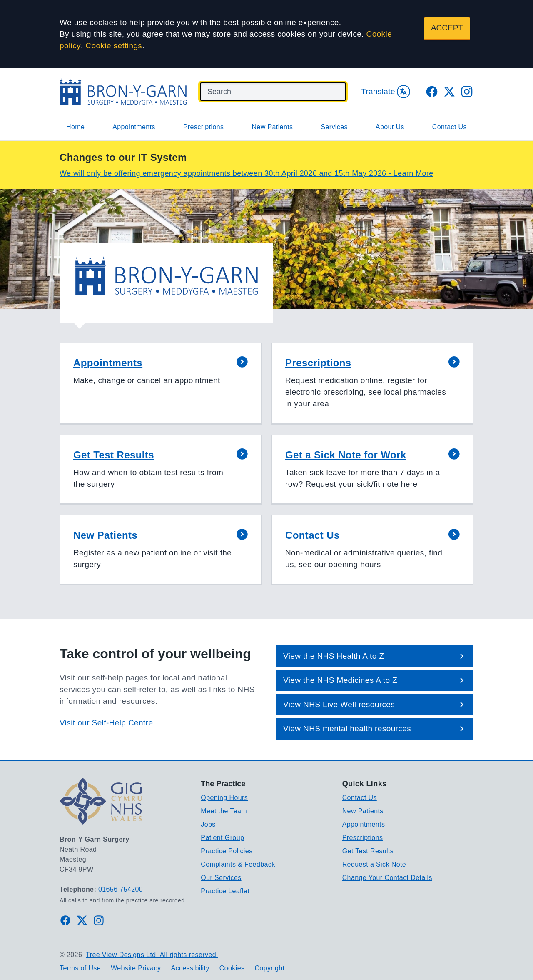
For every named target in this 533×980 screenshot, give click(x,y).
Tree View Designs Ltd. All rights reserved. (152, 955)
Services (334, 127)
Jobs (208, 824)
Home (75, 127)
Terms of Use (80, 968)
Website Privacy (136, 968)
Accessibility (190, 968)
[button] (161, 384)
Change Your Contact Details (387, 878)
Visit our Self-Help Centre (106, 723)
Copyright (269, 968)
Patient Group (222, 838)
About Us (390, 127)
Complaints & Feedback (238, 864)
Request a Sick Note (374, 864)
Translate (386, 92)
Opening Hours (224, 798)
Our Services (221, 878)
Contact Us (450, 127)
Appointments (134, 127)
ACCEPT (447, 28)
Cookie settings (114, 46)
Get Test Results (368, 851)
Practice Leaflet (225, 891)
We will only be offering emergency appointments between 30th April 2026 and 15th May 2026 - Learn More (247, 173)
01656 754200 (121, 889)
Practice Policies (227, 851)
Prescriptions (204, 127)
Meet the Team (224, 811)
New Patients (272, 127)
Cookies (232, 968)
